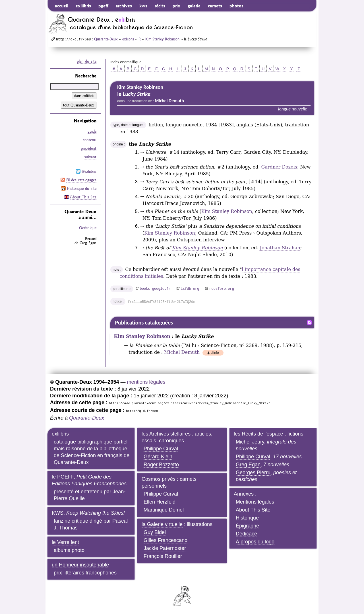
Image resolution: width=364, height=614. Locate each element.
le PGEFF (63, 477)
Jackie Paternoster (165, 548)
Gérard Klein (158, 457)
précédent (89, 148)
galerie (194, 6)
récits (160, 6)
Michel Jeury (250, 442)
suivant (90, 157)
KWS (58, 513)
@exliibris (89, 171)
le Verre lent (65, 542)
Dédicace (246, 534)
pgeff (103, 6)
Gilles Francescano (166, 540)
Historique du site (82, 188)
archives (124, 6)
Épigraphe (247, 526)
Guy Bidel (155, 532)
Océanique (88, 228)
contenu (90, 140)
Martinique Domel (164, 510)
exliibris (83, 6)
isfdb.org (190, 289)
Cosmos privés (159, 479)
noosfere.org (222, 289)
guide (92, 131)
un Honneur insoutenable (80, 565)
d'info (215, 353)
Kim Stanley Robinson (162, 39)
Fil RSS (309, 323)
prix (176, 6)
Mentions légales (255, 502)
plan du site (87, 61)
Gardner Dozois (279, 167)
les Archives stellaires (166, 434)
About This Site (83, 197)
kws (143, 6)
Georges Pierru (253, 473)
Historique (247, 518)
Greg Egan (248, 465)
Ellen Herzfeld (160, 502)
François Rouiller (163, 556)
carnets (215, 6)
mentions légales (146, 382)
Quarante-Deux (106, 39)
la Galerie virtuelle (162, 524)
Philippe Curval (161, 449)
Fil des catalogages (81, 180)
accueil (62, 6)
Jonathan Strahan (280, 248)
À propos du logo (255, 542)
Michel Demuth (182, 352)
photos (236, 6)
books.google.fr (155, 289)
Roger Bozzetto (161, 465)
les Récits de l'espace (258, 434)
